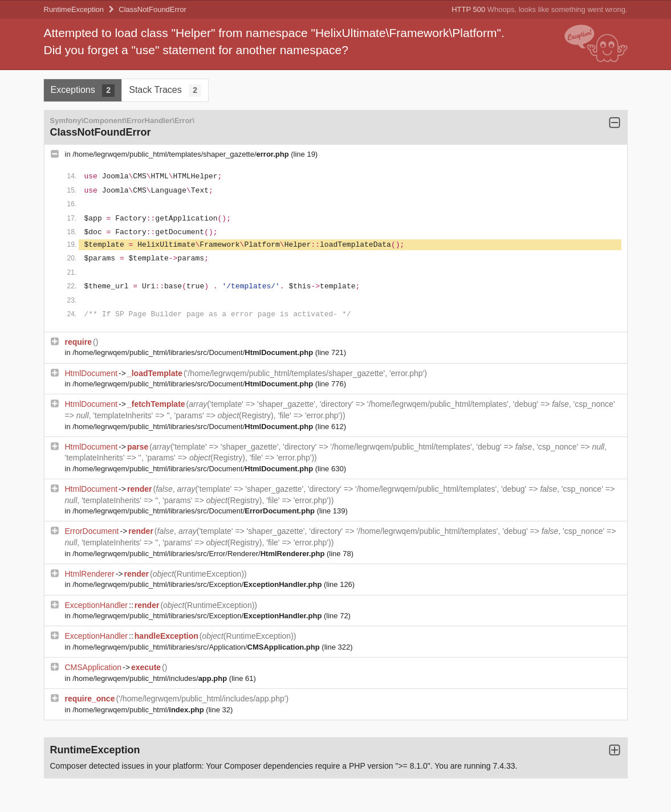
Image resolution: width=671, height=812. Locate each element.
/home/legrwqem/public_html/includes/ (151, 678)
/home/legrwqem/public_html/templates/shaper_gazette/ (182, 154)
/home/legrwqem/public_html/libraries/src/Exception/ (198, 584)
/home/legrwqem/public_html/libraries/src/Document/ (194, 352)
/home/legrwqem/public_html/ (139, 710)
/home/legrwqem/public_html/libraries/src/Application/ (197, 647)
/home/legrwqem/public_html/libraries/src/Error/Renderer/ (200, 554)
